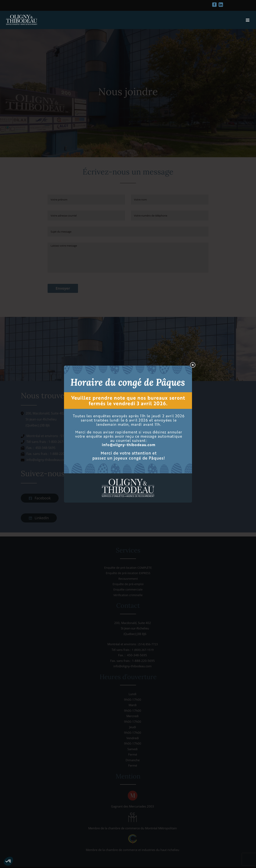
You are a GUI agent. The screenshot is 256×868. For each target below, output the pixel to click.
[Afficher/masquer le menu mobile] (248, 20)
